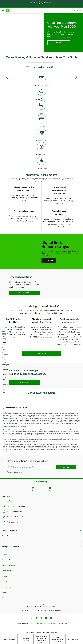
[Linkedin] (51, 612)
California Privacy (8, 553)
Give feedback (11, 516)
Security (5, 570)
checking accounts (65, 328)
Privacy (4, 548)
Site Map (5, 591)
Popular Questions (15, 466)
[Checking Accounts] (41, 73)
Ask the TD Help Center (14, 510)
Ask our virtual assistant (15, 500)
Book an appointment (14, 505)
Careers (4, 586)
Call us (8, 494)
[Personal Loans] (41, 129)
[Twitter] (32, 612)
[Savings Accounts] (41, 87)
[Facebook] (36, 612)
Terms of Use (6, 564)
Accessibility (6, 580)
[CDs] (41, 101)
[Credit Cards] (41, 115)
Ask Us (66, 461)
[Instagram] (41, 612)
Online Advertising (8, 559)
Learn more (49, 254)
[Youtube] (46, 612)
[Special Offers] (41, 156)
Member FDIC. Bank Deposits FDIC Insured (53, 617)
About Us (5, 575)
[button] (59, 36)
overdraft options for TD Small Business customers (69, 338)
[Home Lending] (41, 142)
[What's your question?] (30, 460)
